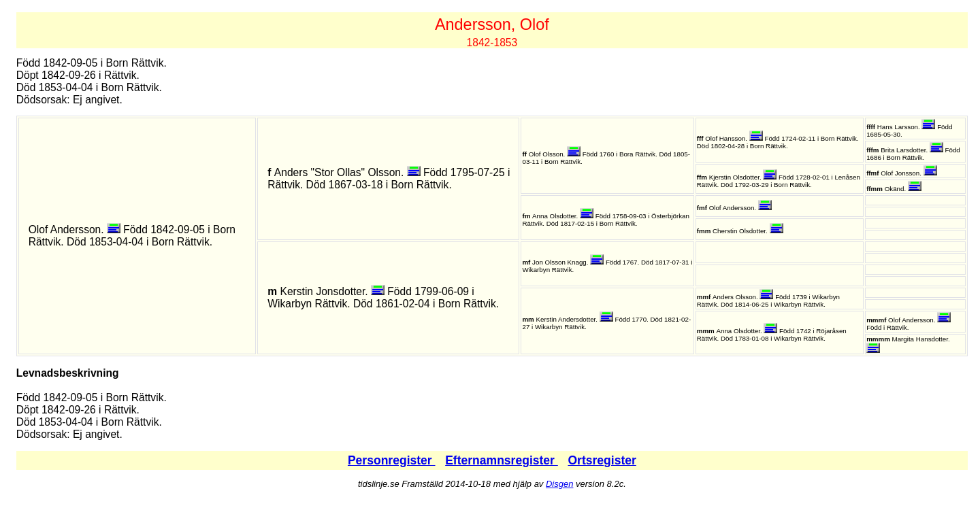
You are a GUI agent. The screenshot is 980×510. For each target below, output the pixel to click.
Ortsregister (602, 460)
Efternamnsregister (502, 460)
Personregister (392, 460)
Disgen (559, 484)
